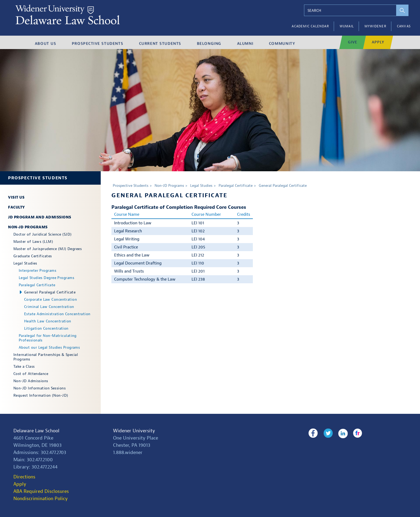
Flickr (356, 433)
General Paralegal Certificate (50, 292)
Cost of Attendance (31, 374)
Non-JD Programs (28, 227)
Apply (20, 484)
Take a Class (24, 367)
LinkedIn (342, 433)
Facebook (313, 433)
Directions (24, 477)
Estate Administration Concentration (57, 314)
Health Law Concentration (48, 321)
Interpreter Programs (37, 271)
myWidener (375, 26)
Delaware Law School (36, 431)
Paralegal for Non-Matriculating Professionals (48, 338)
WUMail (347, 26)
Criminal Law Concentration (49, 307)
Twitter (327, 433)
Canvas (404, 26)
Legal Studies (25, 263)
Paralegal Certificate (37, 285)
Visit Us (16, 197)
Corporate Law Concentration (50, 300)
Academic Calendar (310, 26)
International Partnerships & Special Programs (46, 357)
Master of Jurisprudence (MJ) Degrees (48, 249)
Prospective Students (38, 178)
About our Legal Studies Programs (49, 347)
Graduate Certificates (33, 256)
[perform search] (401, 10)
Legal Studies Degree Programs (46, 278)
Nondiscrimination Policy (41, 499)
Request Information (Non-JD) (41, 395)
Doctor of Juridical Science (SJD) (43, 234)
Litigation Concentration (46, 328)
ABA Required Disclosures (41, 491)
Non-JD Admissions (31, 381)
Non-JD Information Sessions (40, 388)
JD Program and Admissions (40, 217)
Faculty (16, 207)
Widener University (134, 431)
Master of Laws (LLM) (33, 242)
